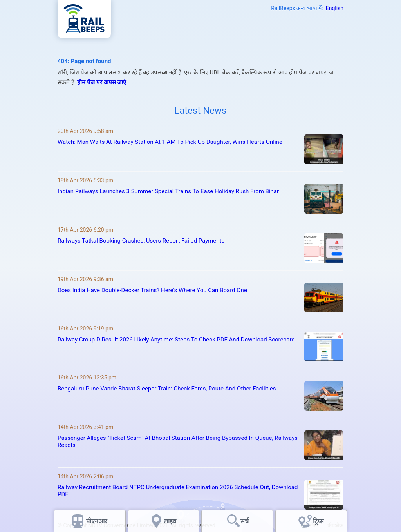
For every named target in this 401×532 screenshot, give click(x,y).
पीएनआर (97, 521)
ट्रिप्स (318, 521)
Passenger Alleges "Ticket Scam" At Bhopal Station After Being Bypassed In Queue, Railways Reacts (178, 441)
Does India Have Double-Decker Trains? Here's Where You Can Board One (152, 290)
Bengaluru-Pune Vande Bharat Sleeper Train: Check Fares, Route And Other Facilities (167, 389)
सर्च (245, 521)
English (335, 8)
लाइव (171, 521)
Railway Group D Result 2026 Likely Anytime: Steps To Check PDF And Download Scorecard (176, 340)
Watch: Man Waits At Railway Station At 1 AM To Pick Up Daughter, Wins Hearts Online (170, 142)
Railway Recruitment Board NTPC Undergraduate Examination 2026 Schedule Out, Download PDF (178, 491)
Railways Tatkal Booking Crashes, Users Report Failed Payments (141, 241)
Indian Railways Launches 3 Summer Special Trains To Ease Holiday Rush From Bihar (168, 191)
